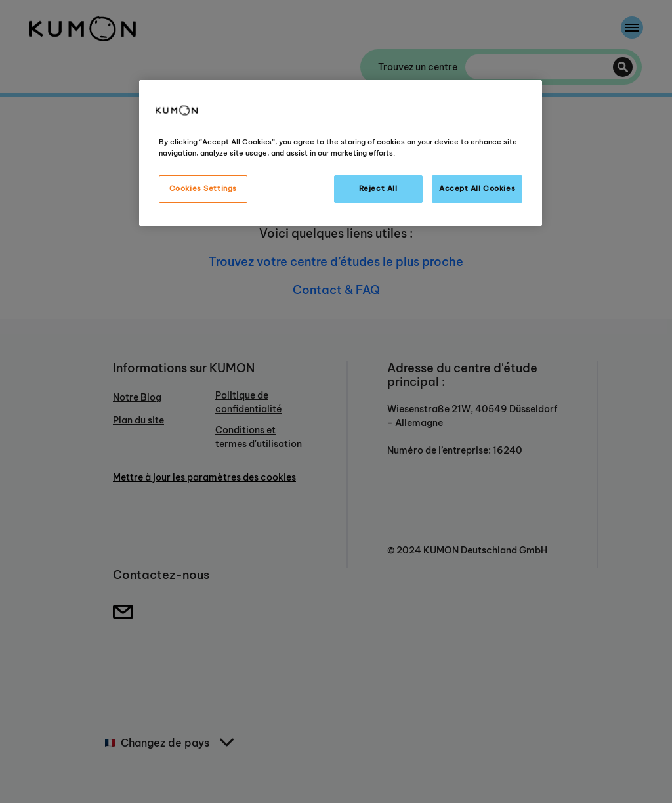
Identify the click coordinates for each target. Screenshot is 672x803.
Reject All (378, 188)
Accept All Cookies (477, 188)
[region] (341, 153)
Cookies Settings (203, 188)
